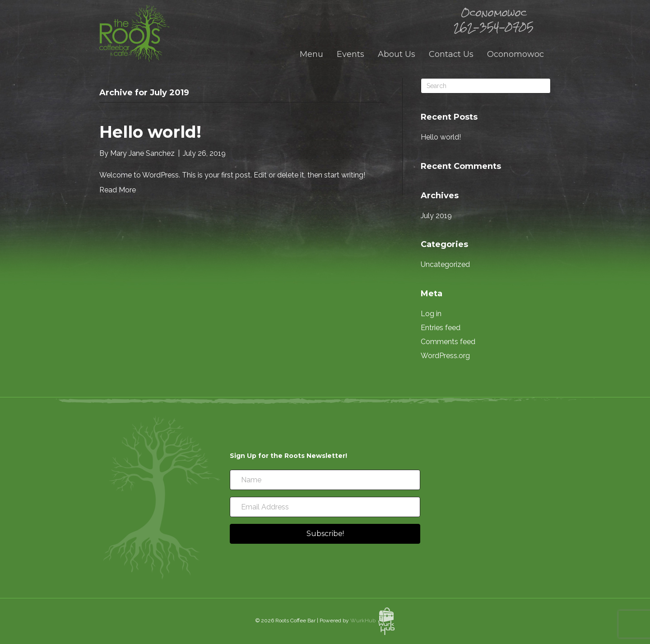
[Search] (486, 86)
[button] (325, 534)
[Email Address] (325, 507)
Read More (118, 190)
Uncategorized (445, 264)
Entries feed (441, 328)
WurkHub (372, 621)
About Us (397, 54)
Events (351, 54)
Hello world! (150, 132)
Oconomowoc (515, 54)
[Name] (325, 480)
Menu (311, 54)
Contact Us (451, 54)
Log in (431, 314)
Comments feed (448, 342)
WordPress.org (445, 356)
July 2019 (436, 216)
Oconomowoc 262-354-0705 (494, 20)
